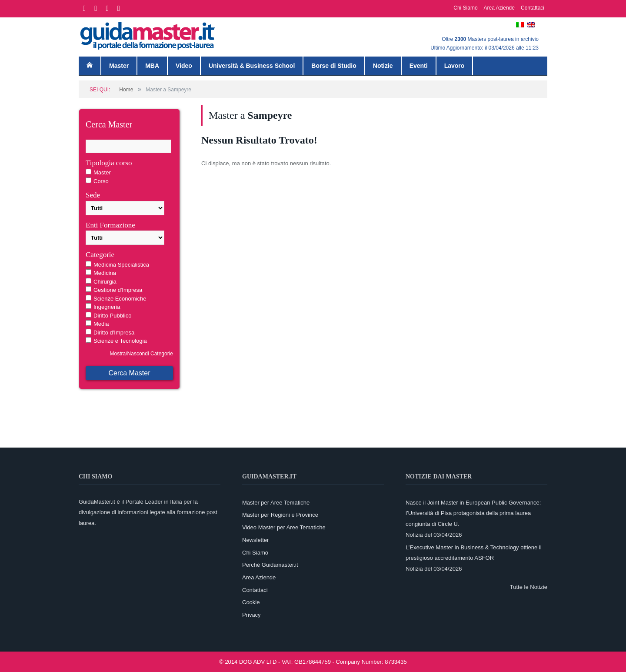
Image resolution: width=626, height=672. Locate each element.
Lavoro (455, 66)
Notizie (383, 66)
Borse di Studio (334, 66)
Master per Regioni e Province (280, 515)
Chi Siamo (465, 8)
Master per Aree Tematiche (276, 503)
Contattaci (533, 8)
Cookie (251, 602)
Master (119, 66)
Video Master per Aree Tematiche (284, 527)
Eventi (419, 66)
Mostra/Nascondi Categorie (142, 354)
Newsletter (255, 540)
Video (184, 66)
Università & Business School (252, 66)
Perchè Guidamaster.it (270, 565)
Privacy (251, 615)
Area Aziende (499, 8)
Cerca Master (129, 373)
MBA (152, 66)
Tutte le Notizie (529, 587)
